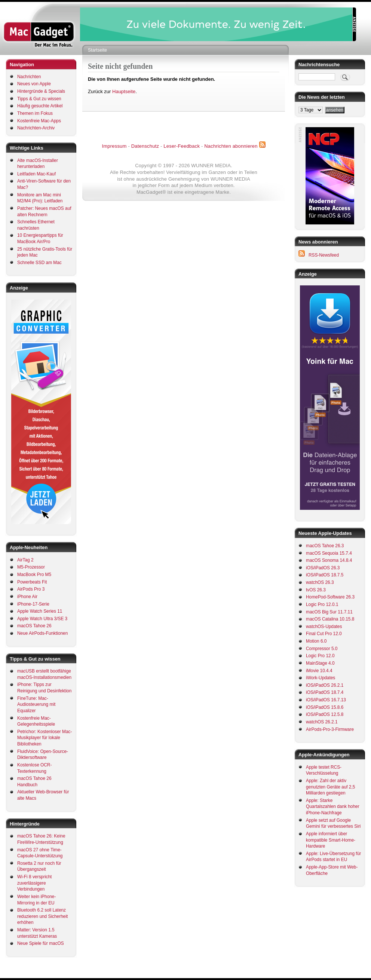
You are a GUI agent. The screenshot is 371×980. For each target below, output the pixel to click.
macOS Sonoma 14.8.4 (329, 560)
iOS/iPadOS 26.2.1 (325, 685)
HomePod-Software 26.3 (330, 597)
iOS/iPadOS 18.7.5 (325, 575)
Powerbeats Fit (32, 582)
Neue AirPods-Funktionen (42, 633)
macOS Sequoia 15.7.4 (329, 553)
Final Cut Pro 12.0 (324, 634)
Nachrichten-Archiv (36, 128)
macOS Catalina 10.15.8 (330, 619)
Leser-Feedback (182, 146)
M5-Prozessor (31, 567)
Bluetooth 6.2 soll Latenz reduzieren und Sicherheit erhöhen (42, 916)
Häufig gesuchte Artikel (40, 106)
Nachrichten (29, 77)
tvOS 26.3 (316, 590)
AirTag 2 (25, 560)
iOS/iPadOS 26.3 (323, 568)
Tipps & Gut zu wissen (39, 99)
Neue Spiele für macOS (41, 943)
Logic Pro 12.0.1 (322, 604)
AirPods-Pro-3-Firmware (330, 729)
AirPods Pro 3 (31, 589)
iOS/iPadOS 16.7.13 (326, 700)
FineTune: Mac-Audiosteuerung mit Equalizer (36, 705)
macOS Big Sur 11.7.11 (329, 612)
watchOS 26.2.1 (322, 722)
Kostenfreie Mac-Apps (39, 121)
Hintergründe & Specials (41, 91)
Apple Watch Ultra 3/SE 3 (42, 619)
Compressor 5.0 (322, 649)
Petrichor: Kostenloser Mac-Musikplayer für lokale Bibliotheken (45, 738)
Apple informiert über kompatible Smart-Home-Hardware (331, 840)
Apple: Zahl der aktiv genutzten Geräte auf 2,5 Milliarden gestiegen (330, 787)
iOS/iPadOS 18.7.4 (325, 692)
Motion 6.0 (316, 641)
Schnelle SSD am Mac (39, 263)
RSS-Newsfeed (324, 255)
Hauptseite (124, 91)
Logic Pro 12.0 (320, 656)
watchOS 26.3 (320, 582)
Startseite (97, 50)
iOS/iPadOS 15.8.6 (325, 707)
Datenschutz (145, 146)
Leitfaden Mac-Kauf (36, 174)
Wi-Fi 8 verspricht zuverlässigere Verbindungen (34, 883)
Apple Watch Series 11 (40, 611)
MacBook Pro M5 (34, 575)
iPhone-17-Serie (33, 604)
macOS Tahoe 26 (34, 626)
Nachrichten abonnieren (231, 146)
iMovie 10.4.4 (319, 671)
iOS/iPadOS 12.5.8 (325, 714)
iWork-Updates (321, 678)
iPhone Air (27, 597)
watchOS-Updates (324, 627)
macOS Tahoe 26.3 (325, 546)
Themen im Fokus (35, 113)
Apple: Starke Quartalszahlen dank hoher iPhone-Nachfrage (333, 807)
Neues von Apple (34, 84)
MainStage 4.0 (320, 663)
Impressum (114, 146)
